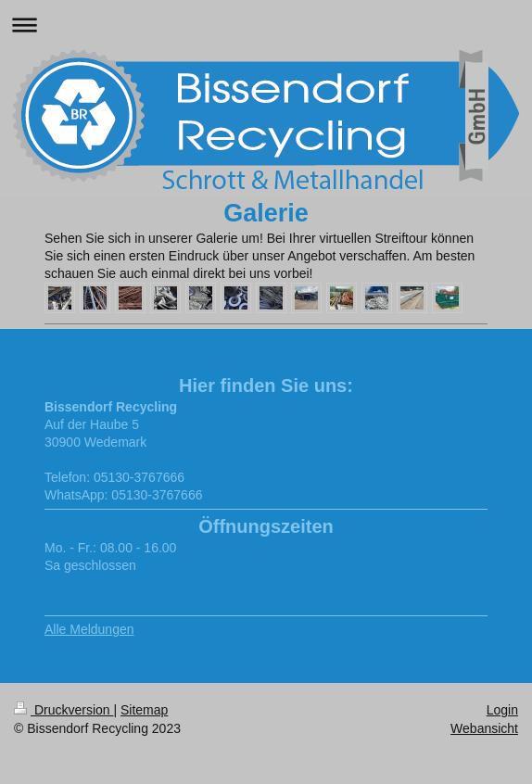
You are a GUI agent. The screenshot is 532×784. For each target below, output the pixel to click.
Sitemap (144, 710)
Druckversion (63, 710)
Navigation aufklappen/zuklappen (266, 25)
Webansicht (484, 728)
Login (502, 710)
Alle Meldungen (89, 629)
